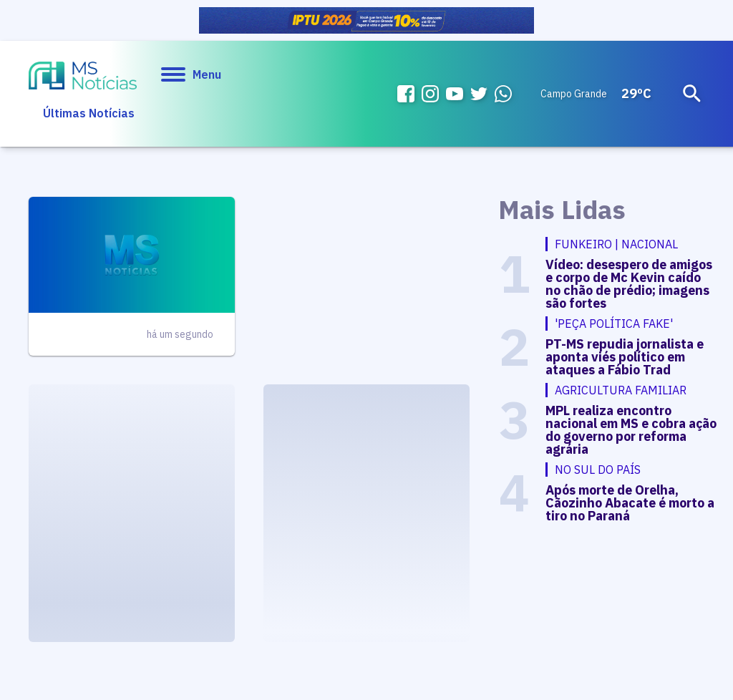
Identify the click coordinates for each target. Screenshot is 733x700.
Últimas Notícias (89, 113)
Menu (191, 74)
